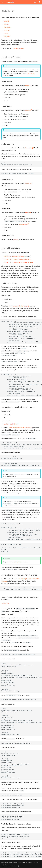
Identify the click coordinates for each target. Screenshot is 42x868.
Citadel (6, 24)
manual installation (18, 49)
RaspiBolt (7, 36)
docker (6, 424)
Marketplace (23, 224)
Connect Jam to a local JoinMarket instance (18, 259)
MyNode (7, 30)
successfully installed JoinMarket (19, 428)
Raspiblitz (29, 148)
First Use (5, 603)
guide (15, 240)
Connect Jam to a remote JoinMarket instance (18, 262)
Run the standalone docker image (15, 256)
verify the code (17, 562)
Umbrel (6, 21)
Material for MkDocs (12, 866)
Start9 (6, 33)
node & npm (14, 424)
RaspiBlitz (7, 27)
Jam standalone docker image (18, 306)
